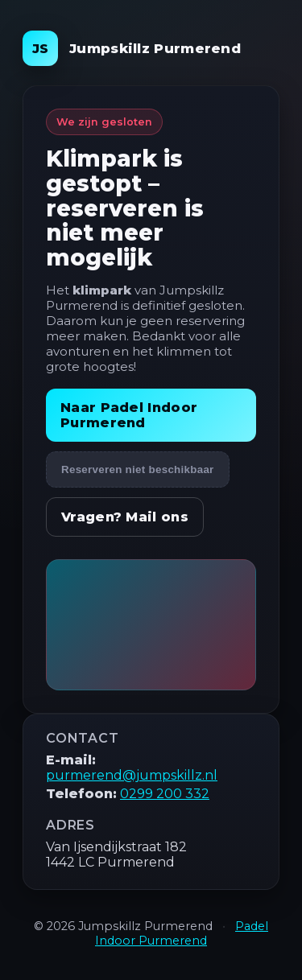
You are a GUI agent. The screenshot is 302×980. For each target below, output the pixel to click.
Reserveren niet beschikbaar (138, 469)
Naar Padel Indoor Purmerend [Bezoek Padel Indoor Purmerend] (129, 415)
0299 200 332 (165, 794)
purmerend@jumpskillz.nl (132, 775)
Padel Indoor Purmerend (182, 933)
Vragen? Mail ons (125, 517)
